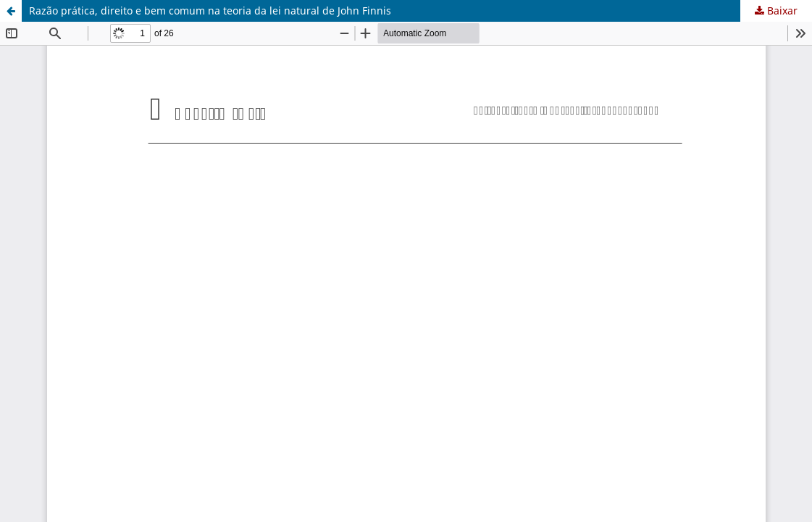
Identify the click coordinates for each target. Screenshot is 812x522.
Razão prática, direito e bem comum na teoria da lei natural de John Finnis (210, 11)
